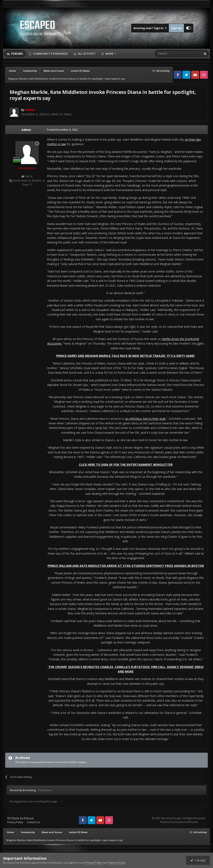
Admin (26, 130)
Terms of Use (117, 863)
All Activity (86, 54)
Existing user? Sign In (150, 28)
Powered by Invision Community (179, 822)
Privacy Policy (15, 822)
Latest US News (61, 114)
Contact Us (33, 822)
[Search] (168, 54)
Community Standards (50, 54)
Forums (17, 54)
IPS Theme (13, 818)
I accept (198, 860)
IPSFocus (29, 818)
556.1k (27, 176)
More (109, 54)
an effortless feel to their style (145, 419)
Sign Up (176, 28)
